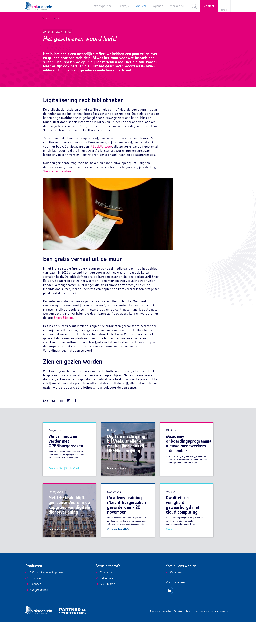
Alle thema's (105, 607)
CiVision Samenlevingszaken (45, 595)
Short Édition (63, 340)
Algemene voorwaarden (160, 634)
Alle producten (37, 612)
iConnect (33, 607)
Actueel (48, 18)
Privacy (189, 634)
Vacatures (174, 595)
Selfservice (105, 601)
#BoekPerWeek (102, 169)
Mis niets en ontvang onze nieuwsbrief (212, 634)
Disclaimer (178, 634)
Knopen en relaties (58, 194)
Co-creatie (104, 595)
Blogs (57, 18)
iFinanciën (34, 601)
